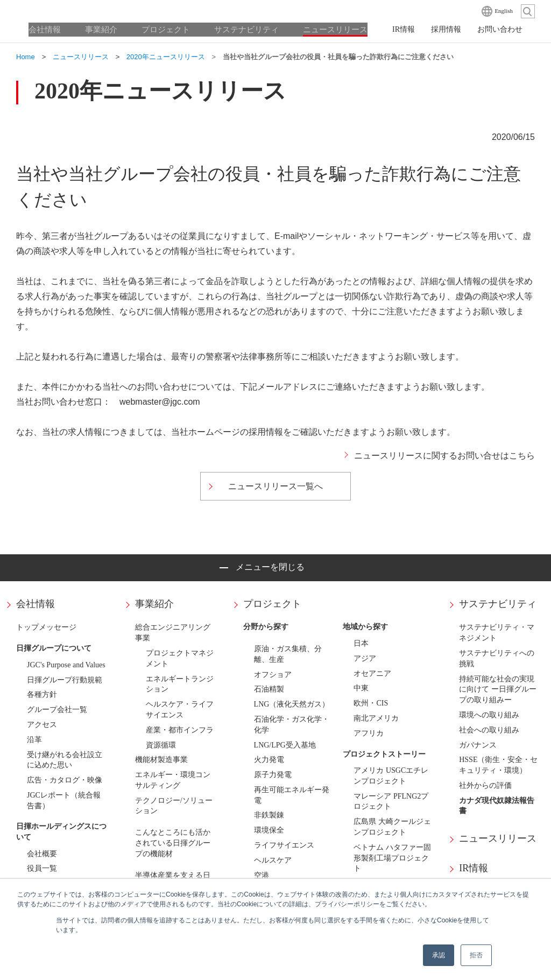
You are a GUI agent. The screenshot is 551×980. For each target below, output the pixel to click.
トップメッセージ (46, 627)
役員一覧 (42, 868)
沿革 (34, 740)
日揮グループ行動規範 (65, 680)
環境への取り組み (489, 715)
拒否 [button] (476, 955)
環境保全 (269, 830)
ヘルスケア (273, 860)
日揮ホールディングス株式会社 (70, 11)
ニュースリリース (498, 838)
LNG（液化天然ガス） (292, 704)
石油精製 (269, 689)
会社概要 (42, 854)
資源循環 (161, 745)
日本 (361, 643)
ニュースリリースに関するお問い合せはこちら (444, 456)
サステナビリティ (498, 604)
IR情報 (474, 868)
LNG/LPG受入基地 (285, 745)
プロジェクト (272, 604)
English (504, 11)
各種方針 (42, 695)
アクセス (42, 725)
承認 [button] (439, 955)
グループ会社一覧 (57, 710)
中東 (361, 688)
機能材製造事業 (161, 760)
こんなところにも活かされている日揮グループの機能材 (173, 843)
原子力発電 (273, 775)
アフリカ (369, 733)
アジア (365, 658)
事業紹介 (154, 604)
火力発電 (269, 760)
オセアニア (372, 674)
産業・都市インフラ (180, 730)
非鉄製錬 (269, 815)
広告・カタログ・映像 (65, 780)
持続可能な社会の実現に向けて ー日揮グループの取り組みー (498, 690)
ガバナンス (478, 745)
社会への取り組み (489, 730)
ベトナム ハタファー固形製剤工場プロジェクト (392, 858)
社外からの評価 (485, 785)
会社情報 (36, 604)
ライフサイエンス (284, 845)
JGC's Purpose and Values (66, 665)
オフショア (273, 675)
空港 (262, 875)
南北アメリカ (376, 718)
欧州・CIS (371, 703)
